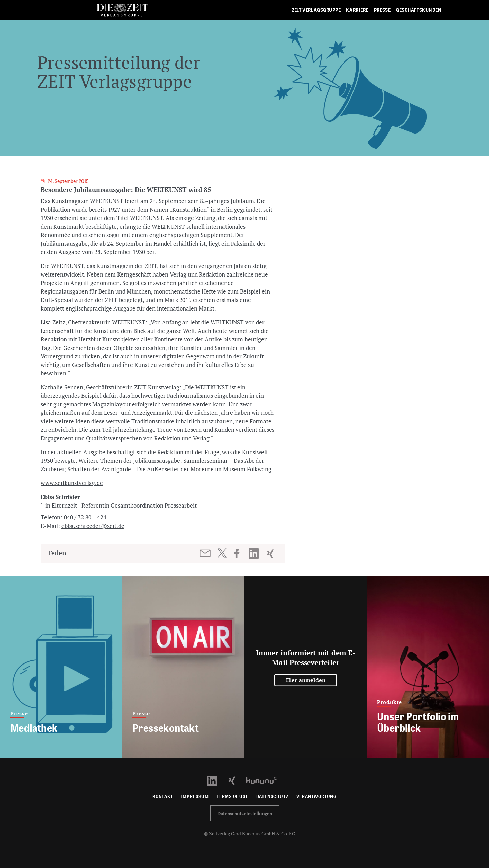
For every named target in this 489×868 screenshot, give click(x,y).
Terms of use (233, 796)
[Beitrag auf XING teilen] (271, 553)
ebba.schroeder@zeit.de (93, 526)
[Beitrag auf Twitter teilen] (222, 553)
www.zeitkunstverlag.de (72, 483)
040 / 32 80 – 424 (85, 517)
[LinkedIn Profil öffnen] (216, 780)
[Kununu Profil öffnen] (265, 780)
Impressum (195, 796)
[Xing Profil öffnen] (236, 780)
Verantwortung (317, 796)
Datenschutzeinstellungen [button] (245, 813)
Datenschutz (273, 796)
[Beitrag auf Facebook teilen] (240, 553)
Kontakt (163, 796)
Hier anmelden (306, 680)
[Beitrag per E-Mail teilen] (206, 553)
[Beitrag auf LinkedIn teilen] (255, 553)
